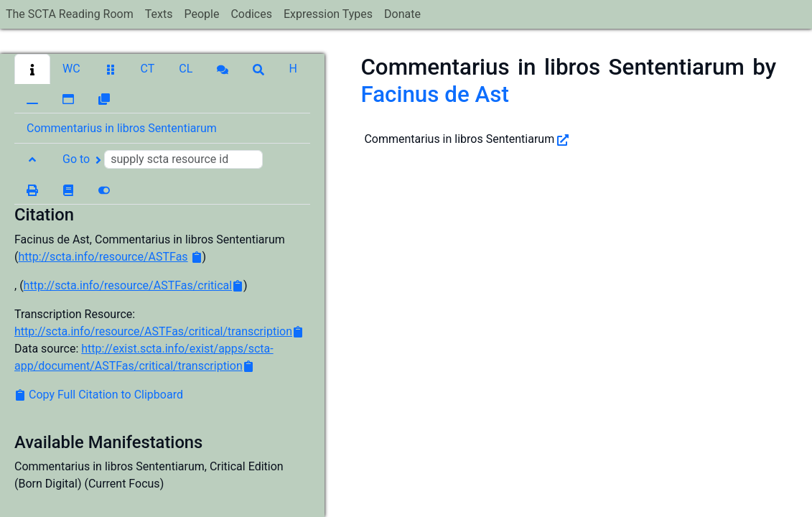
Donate (402, 14)
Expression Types (328, 14)
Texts (159, 14)
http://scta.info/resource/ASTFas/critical (128, 285)
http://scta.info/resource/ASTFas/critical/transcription (153, 331)
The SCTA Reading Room (70, 14)
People (201, 14)
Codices (251, 14)
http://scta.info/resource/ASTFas (103, 257)
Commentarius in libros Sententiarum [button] (122, 128)
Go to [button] (163, 159)
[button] (32, 69)
